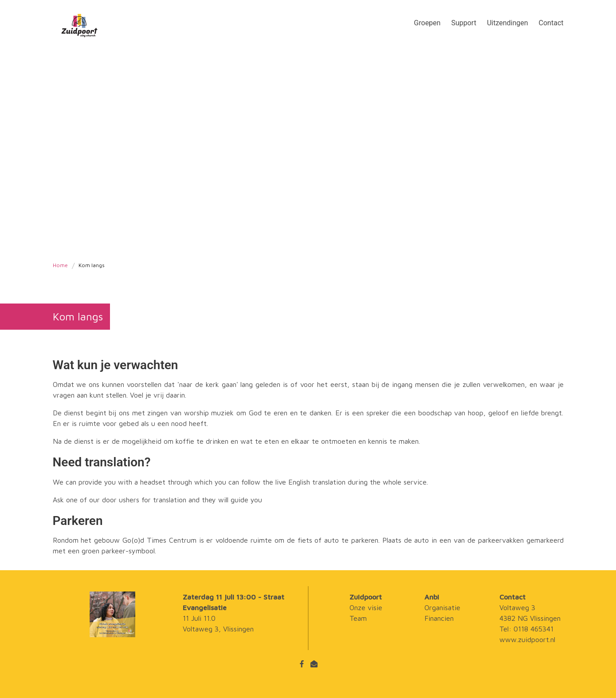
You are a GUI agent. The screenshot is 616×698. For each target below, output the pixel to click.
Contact (551, 23)
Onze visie (366, 607)
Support (463, 23)
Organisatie (442, 607)
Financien (439, 618)
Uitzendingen (508, 23)
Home (60, 265)
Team (358, 618)
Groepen (427, 23)
